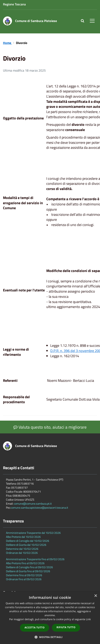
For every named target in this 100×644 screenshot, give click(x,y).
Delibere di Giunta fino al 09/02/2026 (28, 571)
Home (7, 43)
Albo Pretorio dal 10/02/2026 (23, 537)
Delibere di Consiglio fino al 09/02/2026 (29, 567)
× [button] (96, 596)
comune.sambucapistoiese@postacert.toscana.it (39, 507)
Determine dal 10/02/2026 (22, 549)
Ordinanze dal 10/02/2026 (22, 553)
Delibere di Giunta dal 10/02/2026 (26, 545)
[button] (50, 637)
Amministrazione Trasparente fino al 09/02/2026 (35, 559)
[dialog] (50, 618)
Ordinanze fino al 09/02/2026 (24, 579)
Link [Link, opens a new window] (88, 619)
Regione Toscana (14, 4)
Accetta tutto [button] (35, 627)
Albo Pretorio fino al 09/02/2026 (25, 563)
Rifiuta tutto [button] (66, 627)
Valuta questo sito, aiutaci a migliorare (50, 427)
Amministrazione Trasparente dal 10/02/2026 (33, 533)
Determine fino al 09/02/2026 (24, 575)
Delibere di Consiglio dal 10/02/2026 (28, 541)
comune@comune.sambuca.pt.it (33, 503)
